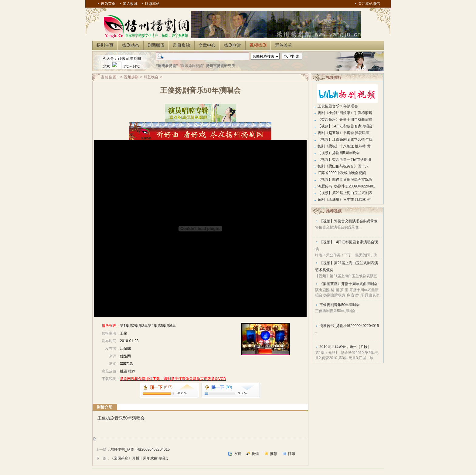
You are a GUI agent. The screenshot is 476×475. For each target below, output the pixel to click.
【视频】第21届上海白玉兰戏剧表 (345, 193)
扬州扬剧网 (145, 26)
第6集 (171, 326)
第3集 (143, 326)
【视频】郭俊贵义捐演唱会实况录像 (348, 221)
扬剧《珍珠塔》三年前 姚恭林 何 (344, 200)
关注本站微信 (369, 4)
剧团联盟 (156, 45)
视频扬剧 (258, 45)
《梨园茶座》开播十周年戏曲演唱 (345, 120)
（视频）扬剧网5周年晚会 (339, 153)
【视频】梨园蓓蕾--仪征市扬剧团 (344, 160)
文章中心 (207, 45)
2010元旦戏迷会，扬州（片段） (345, 347)
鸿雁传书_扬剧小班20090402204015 (140, 450)
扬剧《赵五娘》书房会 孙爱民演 (343, 133)
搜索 (292, 56)
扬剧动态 (131, 45)
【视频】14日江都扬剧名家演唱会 (345, 126)
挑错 (124, 371)
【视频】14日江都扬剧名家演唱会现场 (347, 246)
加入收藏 (130, 4)
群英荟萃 (284, 45)
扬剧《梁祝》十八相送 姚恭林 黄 (344, 146)
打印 (291, 454)
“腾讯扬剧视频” (192, 66)
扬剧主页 (105, 45)
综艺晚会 (151, 77)
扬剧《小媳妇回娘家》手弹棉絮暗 (345, 113)
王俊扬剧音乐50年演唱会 (338, 106)
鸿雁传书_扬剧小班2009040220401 (346, 186)
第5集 (162, 326)
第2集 (134, 326)
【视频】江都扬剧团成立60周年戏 (345, 140)
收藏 (237, 454)
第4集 (153, 326)
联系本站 (152, 4)
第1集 (125, 326)
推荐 (132, 371)
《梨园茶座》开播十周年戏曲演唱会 (139, 458)
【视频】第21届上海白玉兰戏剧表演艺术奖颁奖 (347, 266)
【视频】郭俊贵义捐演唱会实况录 (345, 180)
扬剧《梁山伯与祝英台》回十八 (343, 166)
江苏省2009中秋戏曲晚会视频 (342, 173)
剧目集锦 (182, 45)
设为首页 (108, 4)
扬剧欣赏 (233, 45)
